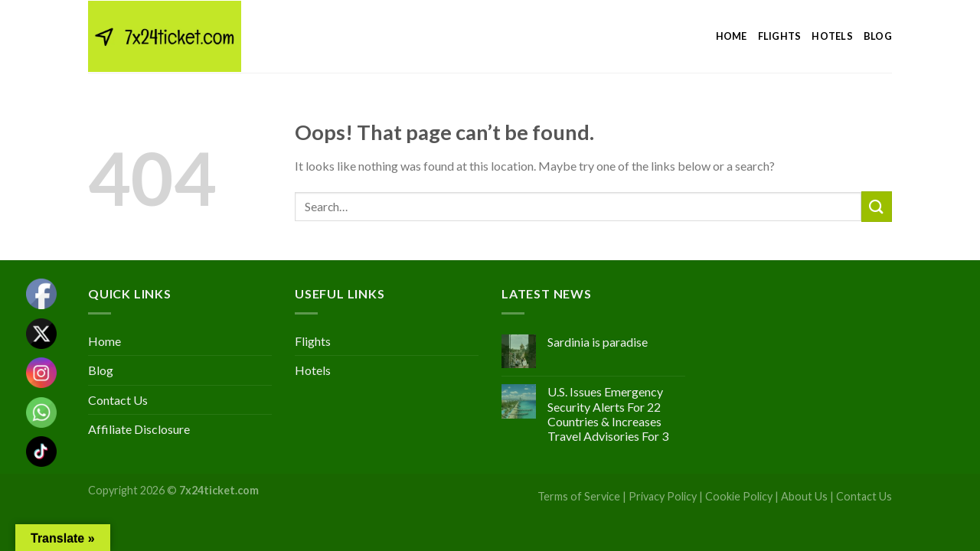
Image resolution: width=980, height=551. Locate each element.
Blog (878, 36)
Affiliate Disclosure (139, 429)
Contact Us (118, 400)
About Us (804, 496)
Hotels (832, 36)
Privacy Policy (663, 496)
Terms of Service (579, 496)
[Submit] (877, 206)
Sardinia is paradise (598, 342)
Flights (780, 36)
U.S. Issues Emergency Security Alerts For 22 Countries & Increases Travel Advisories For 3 (608, 414)
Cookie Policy (739, 496)
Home (732, 36)
